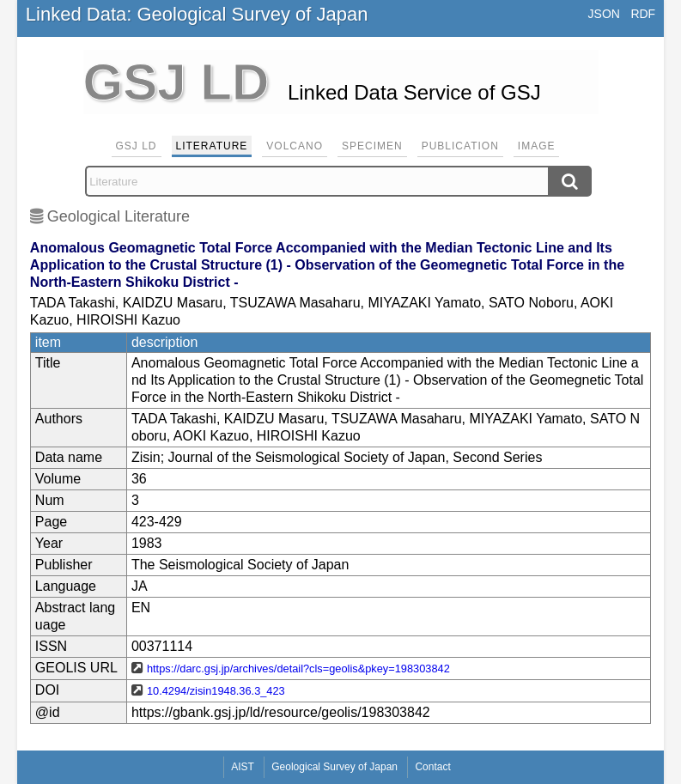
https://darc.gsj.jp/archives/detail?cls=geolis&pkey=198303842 (298, 669)
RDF (643, 14)
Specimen (372, 146)
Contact (432, 767)
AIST (243, 767)
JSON (604, 14)
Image (537, 146)
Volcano (295, 146)
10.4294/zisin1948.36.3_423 (216, 691)
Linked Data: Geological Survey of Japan (197, 14)
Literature (212, 146)
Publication (460, 146)
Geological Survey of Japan (334, 767)
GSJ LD (137, 146)
